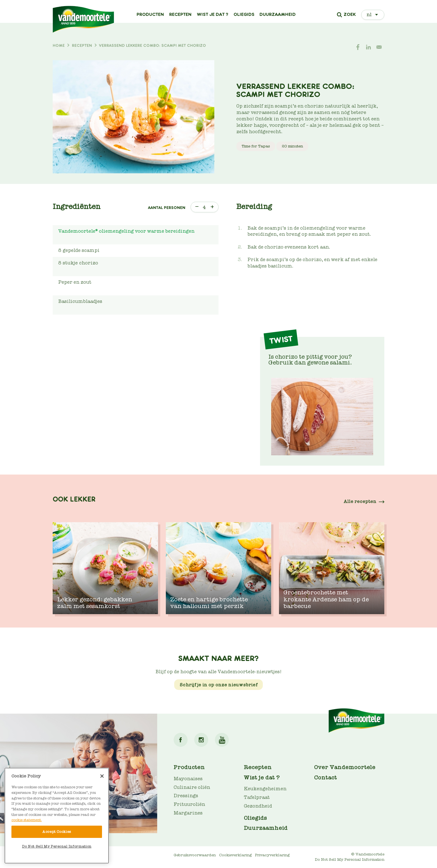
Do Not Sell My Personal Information (350, 860)
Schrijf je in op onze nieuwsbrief (219, 685)
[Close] (102, 776)
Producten (150, 14)
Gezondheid (258, 806)
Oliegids (244, 14)
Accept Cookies (57, 832)
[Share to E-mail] (379, 47)
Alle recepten (360, 501)
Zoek (350, 15)
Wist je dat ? (213, 14)
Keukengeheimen (265, 789)
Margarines (188, 813)
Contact (326, 777)
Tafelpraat (257, 797)
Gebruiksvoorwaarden (195, 855)
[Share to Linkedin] (368, 47)
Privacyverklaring (272, 855)
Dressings (186, 796)
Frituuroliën (189, 804)
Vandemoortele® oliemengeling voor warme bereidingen (126, 231)
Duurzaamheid (278, 14)
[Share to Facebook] (358, 47)
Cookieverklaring (235, 855)
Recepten (180, 14)
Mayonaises (188, 779)
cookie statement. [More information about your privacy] (27, 820)
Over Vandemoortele (345, 767)
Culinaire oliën (192, 787)
